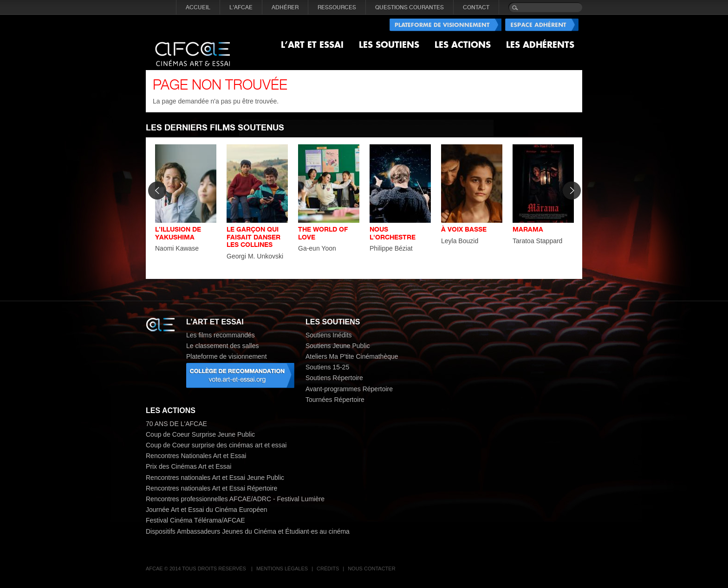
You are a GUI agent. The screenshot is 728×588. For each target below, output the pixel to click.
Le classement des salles (222, 346)
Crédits (328, 569)
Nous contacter (371, 569)
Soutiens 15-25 (327, 367)
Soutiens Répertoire (334, 378)
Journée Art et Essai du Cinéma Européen (207, 510)
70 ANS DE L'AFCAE (176, 424)
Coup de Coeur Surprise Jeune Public (200, 434)
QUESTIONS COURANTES (409, 7)
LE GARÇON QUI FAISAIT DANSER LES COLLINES (253, 237)
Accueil (198, 7)
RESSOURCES (337, 7)
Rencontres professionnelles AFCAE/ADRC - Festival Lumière (235, 499)
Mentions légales (282, 569)
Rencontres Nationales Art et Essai (196, 456)
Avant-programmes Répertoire (349, 389)
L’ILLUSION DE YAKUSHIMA (178, 233)
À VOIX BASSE (464, 229)
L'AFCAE (241, 7)
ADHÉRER (285, 7)
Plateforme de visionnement (227, 356)
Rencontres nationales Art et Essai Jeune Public (215, 478)
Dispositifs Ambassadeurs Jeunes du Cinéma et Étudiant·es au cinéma (248, 531)
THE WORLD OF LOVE (323, 233)
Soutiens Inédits (329, 335)
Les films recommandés (221, 335)
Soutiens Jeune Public (338, 346)
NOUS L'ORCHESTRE (393, 233)
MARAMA (528, 229)
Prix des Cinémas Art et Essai (188, 466)
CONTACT (476, 7)
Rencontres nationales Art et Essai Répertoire (211, 488)
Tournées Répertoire (335, 400)
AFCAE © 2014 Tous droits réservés (197, 569)
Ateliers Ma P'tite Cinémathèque (352, 356)
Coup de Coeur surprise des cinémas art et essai (216, 445)
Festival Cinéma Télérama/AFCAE (195, 520)
